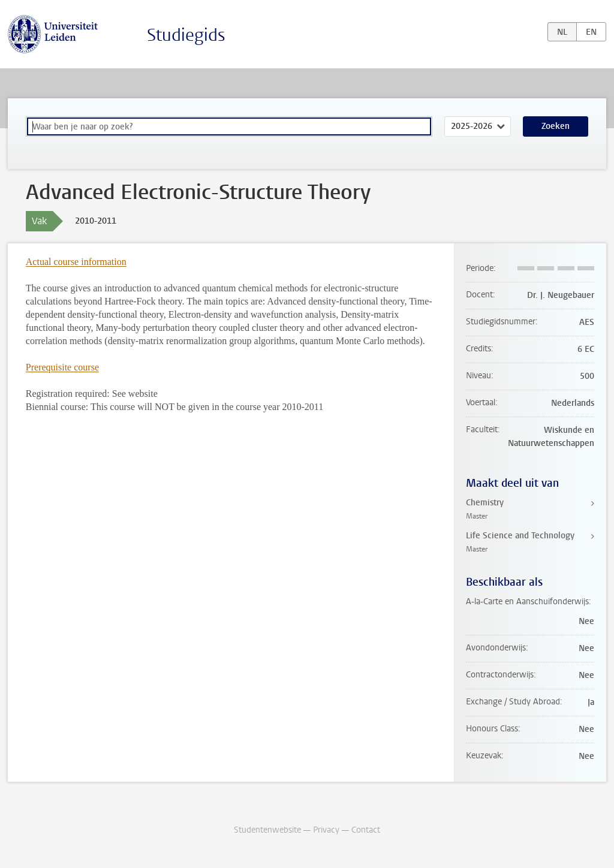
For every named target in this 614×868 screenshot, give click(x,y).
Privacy (326, 830)
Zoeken (556, 126)
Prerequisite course (62, 367)
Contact (366, 830)
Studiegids (186, 35)
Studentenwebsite (267, 830)
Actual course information (76, 262)
